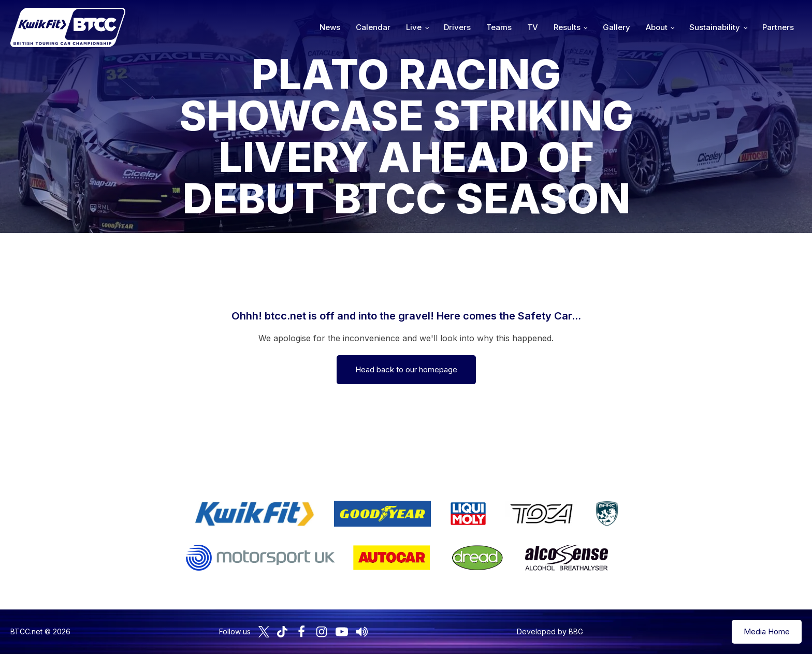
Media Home (767, 631)
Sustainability (715, 27)
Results (567, 27)
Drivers (457, 27)
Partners (778, 27)
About (657, 27)
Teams (499, 27)
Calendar (373, 27)
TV (533, 27)
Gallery (617, 27)
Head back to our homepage (406, 369)
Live (414, 27)
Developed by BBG (550, 631)
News (330, 27)
